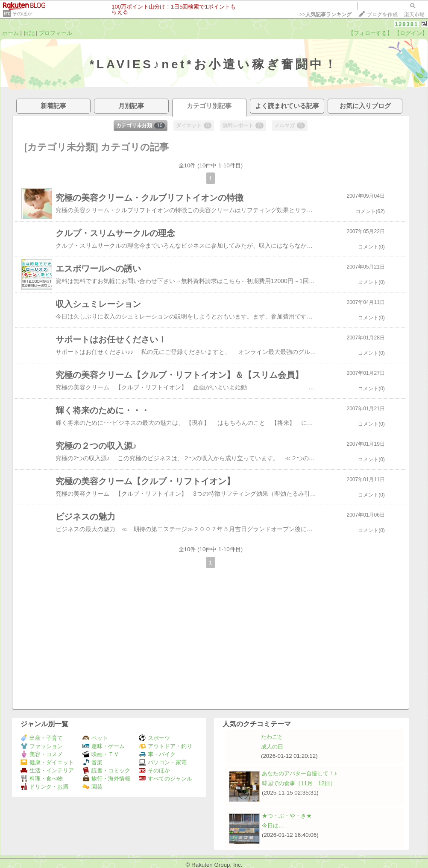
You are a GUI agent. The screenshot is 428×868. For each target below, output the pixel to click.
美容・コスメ (42, 754)
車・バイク (157, 754)
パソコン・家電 (163, 762)
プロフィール (56, 33)
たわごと (272, 737)
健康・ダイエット (47, 762)
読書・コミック (106, 770)
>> (325, 15)
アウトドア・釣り (166, 746)
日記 (29, 33)
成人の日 (272, 747)
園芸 (92, 787)
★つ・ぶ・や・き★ (287, 816)
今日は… (273, 826)
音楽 (92, 762)
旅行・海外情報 (106, 779)
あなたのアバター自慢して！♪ (299, 773)
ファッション (42, 746)
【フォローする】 (370, 33)
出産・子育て (42, 738)
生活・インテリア (47, 770)
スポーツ (154, 738)
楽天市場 (414, 15)
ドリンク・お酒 (44, 787)
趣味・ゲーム (104, 746)
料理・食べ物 (42, 779)
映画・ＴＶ (101, 754)
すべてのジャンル (166, 779)
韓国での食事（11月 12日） (299, 783)
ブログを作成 (382, 15)
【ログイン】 (411, 33)
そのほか (22, 14)
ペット (95, 738)
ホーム (10, 33)
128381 (406, 24)
